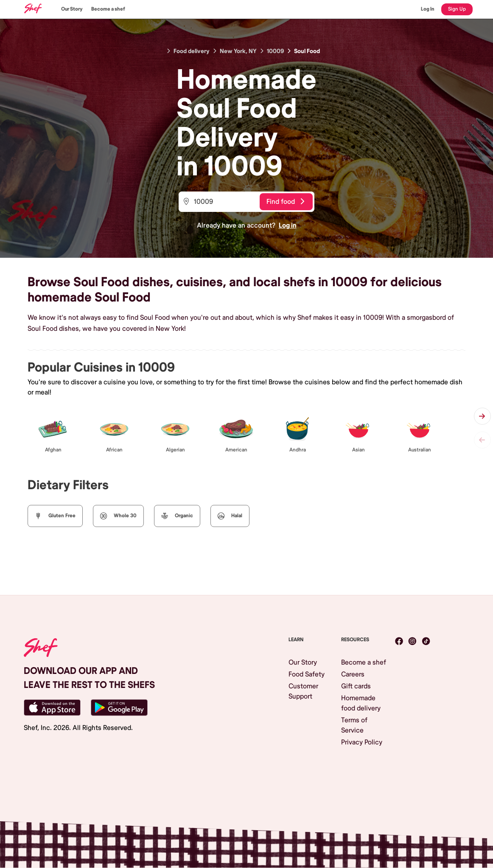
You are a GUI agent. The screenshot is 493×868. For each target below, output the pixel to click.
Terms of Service (354, 725)
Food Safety (307, 674)
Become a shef (108, 9)
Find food (285, 202)
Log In (428, 9)
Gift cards (356, 686)
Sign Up (457, 9)
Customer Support (303, 691)
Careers (353, 674)
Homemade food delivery (361, 703)
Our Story (72, 9)
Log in (288, 225)
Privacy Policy (362, 742)
